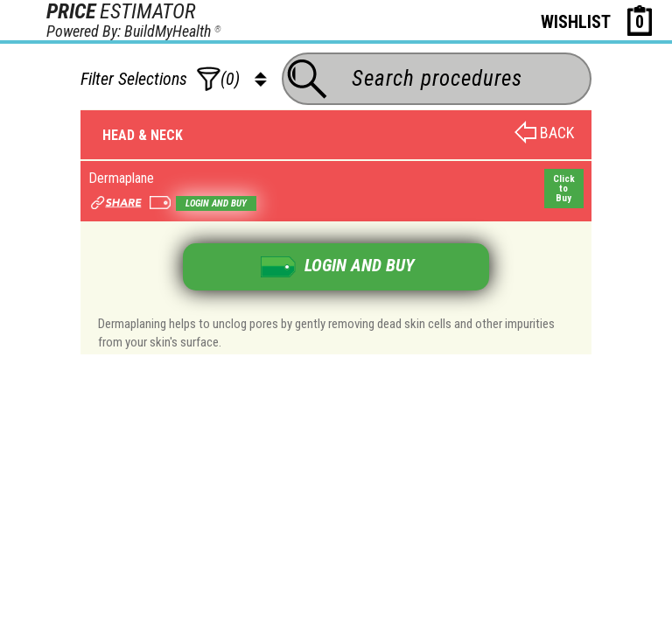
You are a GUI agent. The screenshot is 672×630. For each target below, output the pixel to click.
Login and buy (216, 203)
